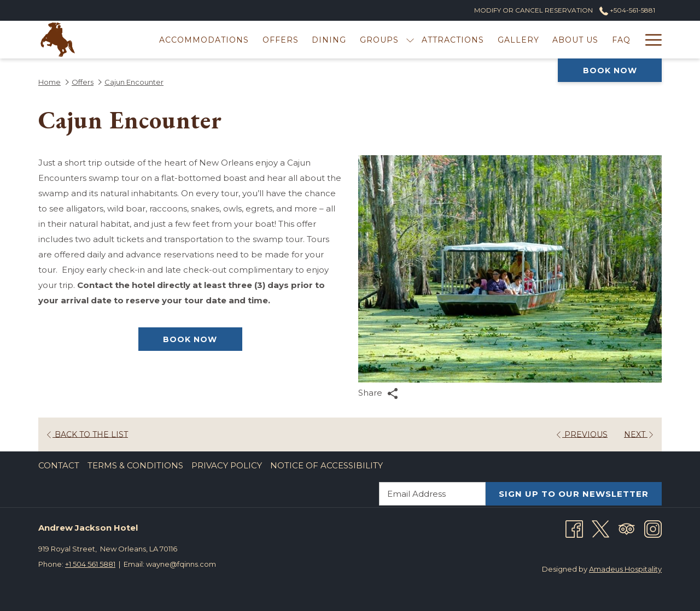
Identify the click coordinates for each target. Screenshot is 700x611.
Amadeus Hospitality (625, 569)
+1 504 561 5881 (90, 564)
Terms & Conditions (135, 465)
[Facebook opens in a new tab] (574, 528)
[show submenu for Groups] (410, 40)
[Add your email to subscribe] (432, 494)
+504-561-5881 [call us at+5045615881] (627, 10)
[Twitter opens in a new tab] (600, 528)
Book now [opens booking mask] (610, 70)
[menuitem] (204, 40)
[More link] (649, 40)
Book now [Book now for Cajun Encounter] (190, 339)
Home (49, 82)
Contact (59, 465)
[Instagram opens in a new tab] (653, 528)
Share (378, 393)
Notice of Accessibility (326, 465)
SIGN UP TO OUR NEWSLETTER (574, 494)
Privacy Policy (227, 465)
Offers (83, 82)
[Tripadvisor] (627, 528)
